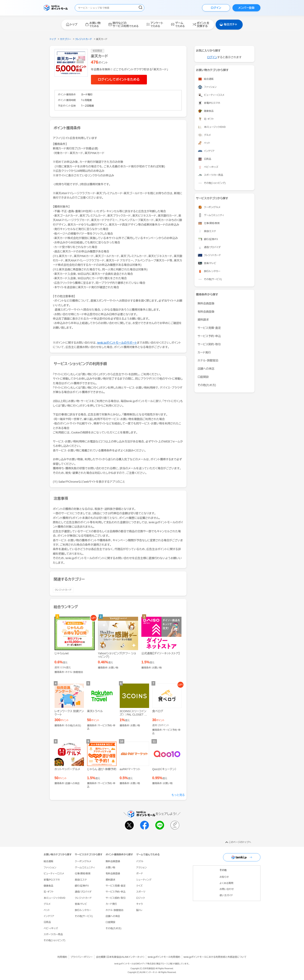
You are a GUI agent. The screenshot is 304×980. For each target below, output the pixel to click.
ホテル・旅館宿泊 (208, 360)
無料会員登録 (206, 303)
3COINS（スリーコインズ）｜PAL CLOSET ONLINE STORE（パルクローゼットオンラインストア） (134, 718)
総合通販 (49, 861)
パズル (140, 861)
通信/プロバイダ (83, 892)
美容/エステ (81, 880)
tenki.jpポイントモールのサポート (117, 343)
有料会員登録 (206, 312)
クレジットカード (63, 590)
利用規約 (62, 957)
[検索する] (141, 8)
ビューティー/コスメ (54, 874)
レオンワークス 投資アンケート (69, 713)
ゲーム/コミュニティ (85, 868)
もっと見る (178, 795)
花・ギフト (49, 892)
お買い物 (110, 868)
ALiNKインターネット (133, 957)
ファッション (50, 868)
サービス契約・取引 (209, 344)
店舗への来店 (206, 369)
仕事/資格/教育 (83, 874)
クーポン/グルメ (83, 861)
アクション (141, 868)
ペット (47, 910)
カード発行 (204, 352)
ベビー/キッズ (51, 928)
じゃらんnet (62, 653)
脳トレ (139, 910)
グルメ (47, 904)
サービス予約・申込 (209, 336)
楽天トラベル (95, 711)
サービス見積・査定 (209, 328)
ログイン (216, 8)
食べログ (158, 711)
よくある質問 (226, 883)
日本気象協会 (114, 957)
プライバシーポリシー (82, 957)
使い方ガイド (226, 895)
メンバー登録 (246, 8)
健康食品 (49, 886)
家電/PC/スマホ (52, 880)
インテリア (49, 916)
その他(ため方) (207, 385)
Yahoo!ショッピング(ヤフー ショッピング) (117, 655)
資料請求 (203, 320)
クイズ (139, 886)
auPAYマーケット (130, 769)
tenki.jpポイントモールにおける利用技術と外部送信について (215, 957)
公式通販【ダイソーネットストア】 (160, 653)
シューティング (144, 880)
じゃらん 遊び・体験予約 (102, 769)
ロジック (140, 898)
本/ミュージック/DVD (55, 898)
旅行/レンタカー (83, 910)
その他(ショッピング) (55, 940)
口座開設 (203, 377)
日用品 (47, 922)
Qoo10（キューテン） (164, 769)
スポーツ (141, 892)
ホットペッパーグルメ (67, 769)
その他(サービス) (84, 916)
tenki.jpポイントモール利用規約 (164, 957)
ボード (139, 874)
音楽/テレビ (81, 904)
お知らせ (224, 877)
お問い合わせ (227, 889)
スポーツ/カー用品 (53, 934)
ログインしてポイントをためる (119, 80)
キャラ (139, 904)
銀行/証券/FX (82, 886)
